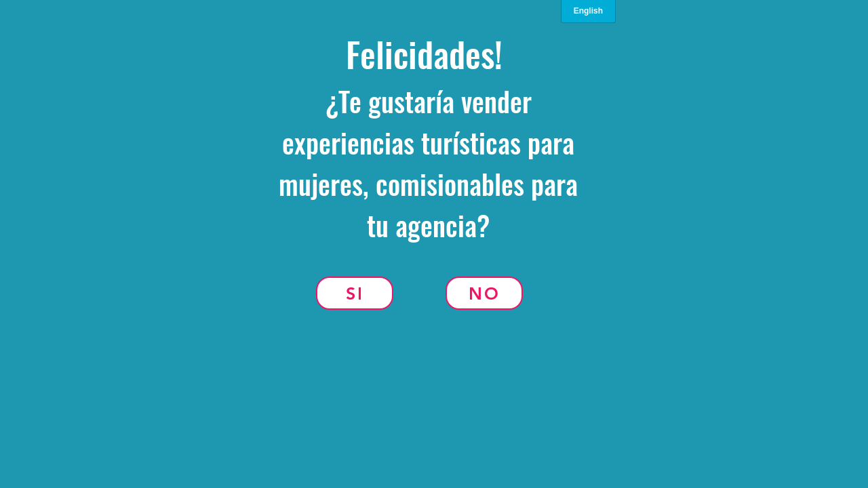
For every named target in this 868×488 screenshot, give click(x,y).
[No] (484, 293)
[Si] (355, 293)
